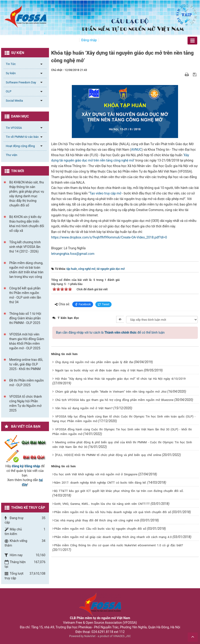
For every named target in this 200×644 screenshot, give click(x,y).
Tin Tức (11, 64)
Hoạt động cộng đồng (20, 146)
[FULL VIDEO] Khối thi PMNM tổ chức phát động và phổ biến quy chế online (108, 455)
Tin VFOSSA (14, 128)
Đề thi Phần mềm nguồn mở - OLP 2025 (26, 383)
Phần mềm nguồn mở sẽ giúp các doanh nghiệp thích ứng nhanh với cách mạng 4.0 (113, 537)
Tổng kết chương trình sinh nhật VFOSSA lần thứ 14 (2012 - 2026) (25, 247)
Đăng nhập (89, 40)
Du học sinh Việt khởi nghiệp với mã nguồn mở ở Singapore (96, 474)
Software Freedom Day (21, 82)
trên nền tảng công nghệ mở (114, 160)
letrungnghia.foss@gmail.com (73, 254)
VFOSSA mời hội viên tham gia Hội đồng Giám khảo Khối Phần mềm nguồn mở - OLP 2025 (27, 341)
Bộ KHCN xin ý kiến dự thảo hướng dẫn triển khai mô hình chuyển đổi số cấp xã (27, 224)
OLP (9, 91)
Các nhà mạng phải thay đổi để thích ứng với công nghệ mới (97, 520)
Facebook (83, 304)
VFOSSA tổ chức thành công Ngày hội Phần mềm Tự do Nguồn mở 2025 (26, 403)
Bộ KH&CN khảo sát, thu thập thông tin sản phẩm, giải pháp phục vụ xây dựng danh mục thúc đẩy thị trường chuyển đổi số (27, 194)
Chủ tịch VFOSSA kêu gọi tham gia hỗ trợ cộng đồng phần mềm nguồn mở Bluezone (114, 400)
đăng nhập (32, 466)
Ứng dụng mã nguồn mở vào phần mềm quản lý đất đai (94, 362)
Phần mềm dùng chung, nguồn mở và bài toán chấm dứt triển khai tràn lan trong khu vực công (26, 270)
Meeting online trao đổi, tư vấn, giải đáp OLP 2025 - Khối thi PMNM (26, 364)
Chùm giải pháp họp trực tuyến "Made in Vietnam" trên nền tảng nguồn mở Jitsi (111, 392)
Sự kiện (11, 73)
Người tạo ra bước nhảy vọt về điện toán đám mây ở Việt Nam (99, 370)
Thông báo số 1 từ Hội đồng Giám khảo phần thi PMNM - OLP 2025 (25, 318)
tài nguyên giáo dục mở (76, 160)
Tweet (104, 304)
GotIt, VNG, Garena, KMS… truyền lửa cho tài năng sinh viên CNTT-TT (102, 504)
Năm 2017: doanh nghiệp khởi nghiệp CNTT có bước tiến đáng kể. (100, 483)
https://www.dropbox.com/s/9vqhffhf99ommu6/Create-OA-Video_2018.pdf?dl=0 (109, 237)
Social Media (14, 101)
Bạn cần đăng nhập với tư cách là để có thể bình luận (110, 332)
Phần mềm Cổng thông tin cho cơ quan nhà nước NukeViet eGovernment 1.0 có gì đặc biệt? (119, 545)
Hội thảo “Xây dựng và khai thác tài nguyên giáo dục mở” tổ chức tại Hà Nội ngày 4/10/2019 (120, 379)
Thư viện (12, 155)
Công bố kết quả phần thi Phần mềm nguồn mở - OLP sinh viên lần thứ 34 (25, 295)
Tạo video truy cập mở (105, 193)
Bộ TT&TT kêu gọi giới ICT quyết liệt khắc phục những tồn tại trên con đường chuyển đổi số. (119, 491)
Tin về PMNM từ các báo (22, 137)
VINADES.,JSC (122, 636)
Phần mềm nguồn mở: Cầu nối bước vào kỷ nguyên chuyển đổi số (100, 529)
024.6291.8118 (102, 632)
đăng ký (18, 466)
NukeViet (90, 636)
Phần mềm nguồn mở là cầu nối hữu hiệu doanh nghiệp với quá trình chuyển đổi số (113, 512)
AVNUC (136, 150)
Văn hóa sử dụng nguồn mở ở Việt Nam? (84, 408)
